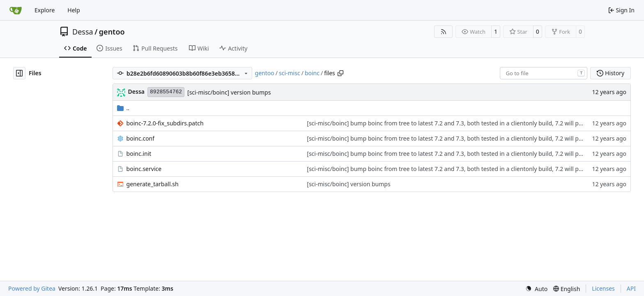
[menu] (536, 289)
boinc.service (144, 169)
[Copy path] (340, 73)
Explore (45, 10)
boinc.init (139, 154)
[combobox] (544, 73)
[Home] (16, 10)
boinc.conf (140, 138)
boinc (312, 73)
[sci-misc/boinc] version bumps (229, 92)
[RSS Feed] (444, 32)
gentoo (112, 32)
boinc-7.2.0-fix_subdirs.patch (165, 123)
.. (123, 108)
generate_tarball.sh (153, 184)
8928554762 (166, 92)
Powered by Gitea (32, 288)
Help (74, 10)
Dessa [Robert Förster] (136, 91)
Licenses (603, 288)
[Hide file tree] (19, 73)
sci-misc (290, 73)
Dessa (83, 32)
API (631, 288)
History (611, 73)
